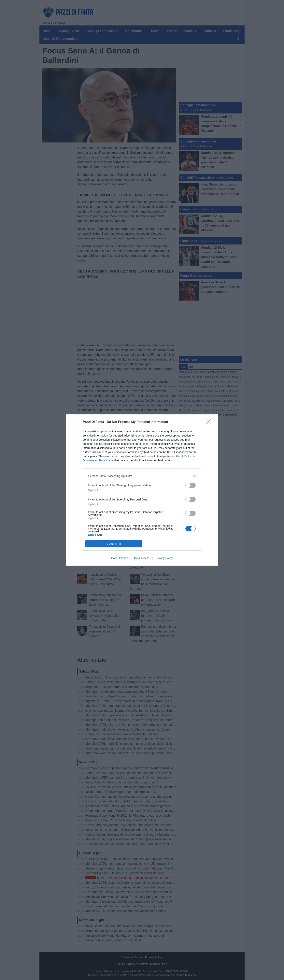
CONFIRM (114, 544)
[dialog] (142, 490)
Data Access (142, 558)
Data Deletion (120, 558)
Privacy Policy (164, 558)
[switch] (191, 485)
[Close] (210, 423)
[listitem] (142, 476)
